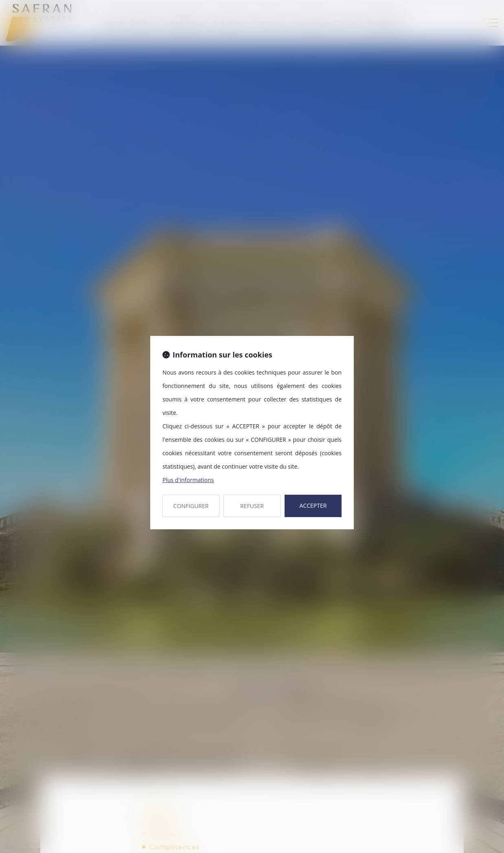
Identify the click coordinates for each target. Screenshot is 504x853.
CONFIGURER (191, 506)
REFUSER (252, 506)
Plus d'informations (188, 480)
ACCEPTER (313, 505)
